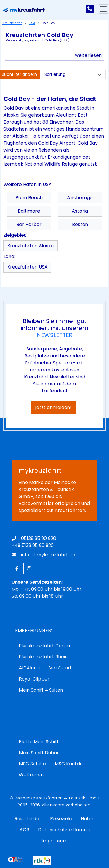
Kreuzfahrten (12, 23)
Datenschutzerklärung (64, 830)
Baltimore (29, 211)
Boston (80, 224)
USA (32, 23)
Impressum (54, 841)
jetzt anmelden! (53, 407)
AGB (24, 830)
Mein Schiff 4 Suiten (41, 690)
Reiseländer (28, 819)
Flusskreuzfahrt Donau (44, 646)
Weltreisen (31, 775)
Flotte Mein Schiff (39, 742)
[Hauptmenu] (103, 9)
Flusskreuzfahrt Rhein (43, 657)
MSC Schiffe (32, 764)
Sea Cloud (60, 668)
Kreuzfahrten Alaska (31, 246)
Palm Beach (29, 198)
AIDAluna (29, 668)
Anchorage (80, 198)
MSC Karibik (68, 764)
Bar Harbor (29, 224)
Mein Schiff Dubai (38, 753)
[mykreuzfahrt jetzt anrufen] (90, 9)
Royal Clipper (34, 679)
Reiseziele (61, 819)
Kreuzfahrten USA (27, 267)
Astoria (80, 211)
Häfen (88, 819)
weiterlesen (88, 55)
